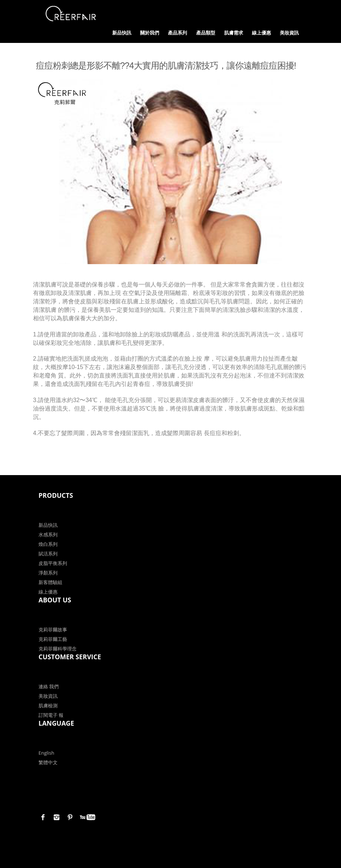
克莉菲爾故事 (53, 630)
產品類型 (206, 33)
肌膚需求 (234, 33)
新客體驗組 (50, 582)
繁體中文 (48, 762)
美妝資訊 (289, 33)
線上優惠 (261, 33)
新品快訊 (122, 33)
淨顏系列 (48, 573)
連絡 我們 (49, 686)
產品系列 (177, 33)
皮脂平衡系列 (53, 563)
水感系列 (48, 535)
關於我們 (150, 33)
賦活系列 (48, 554)
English (46, 753)
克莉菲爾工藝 (53, 639)
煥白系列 (48, 544)
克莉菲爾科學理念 (58, 649)
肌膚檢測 (48, 705)
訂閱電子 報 (51, 715)
